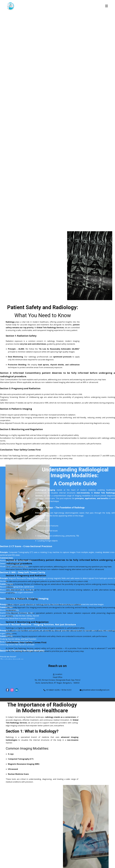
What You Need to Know (43, 315)
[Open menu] (107, 6)
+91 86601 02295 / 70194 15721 (58, 690)
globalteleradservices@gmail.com (95, 690)
